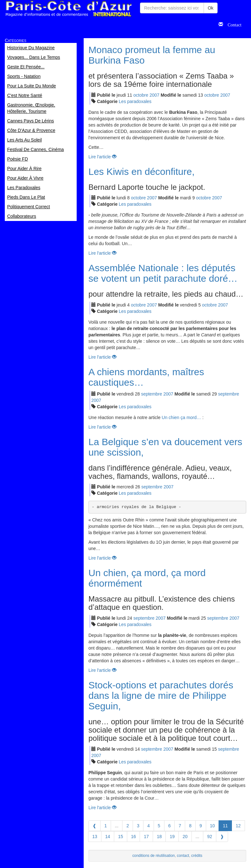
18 (159, 837)
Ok (211, 8)
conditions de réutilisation (154, 856)
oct (141, 95)
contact (183, 856)
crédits (197, 856)
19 (172, 837)
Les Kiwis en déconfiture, (142, 172)
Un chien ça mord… (181, 417)
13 (95, 837)
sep (151, 394)
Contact (232, 24)
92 (210, 837)
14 (108, 837)
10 (213, 826)
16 (134, 837)
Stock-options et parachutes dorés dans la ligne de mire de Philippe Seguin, (161, 696)
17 (146, 837)
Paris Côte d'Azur (68, 9)
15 (121, 837)
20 (185, 837)
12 (238, 826)
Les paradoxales (135, 101)
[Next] (222, 837)
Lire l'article (102, 157)
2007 (154, 95)
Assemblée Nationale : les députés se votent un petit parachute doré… (163, 273)
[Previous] (94, 826)
